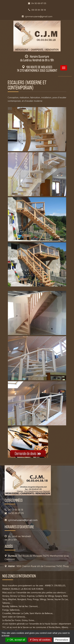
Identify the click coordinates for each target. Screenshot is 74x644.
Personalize (62, 640)
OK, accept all (16, 640)
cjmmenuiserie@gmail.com (39, 16)
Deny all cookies (40, 640)
